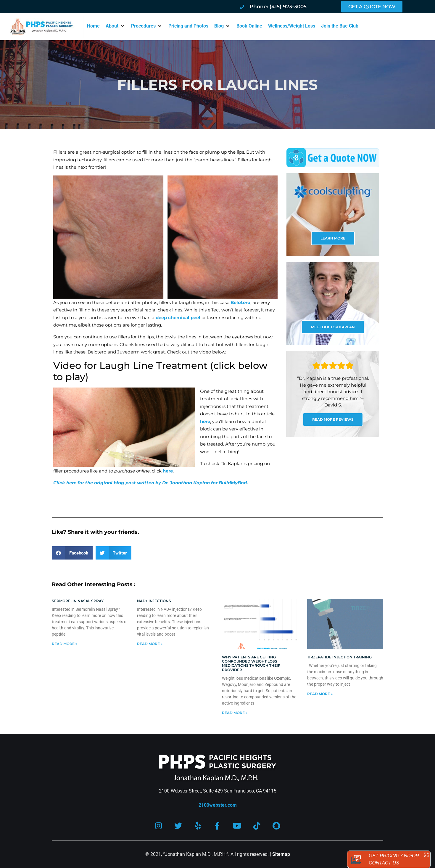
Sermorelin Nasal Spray (78, 601)
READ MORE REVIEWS (333, 419)
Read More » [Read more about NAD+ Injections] (150, 644)
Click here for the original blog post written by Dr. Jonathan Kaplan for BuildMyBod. (151, 483)
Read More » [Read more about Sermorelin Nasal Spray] (65, 644)
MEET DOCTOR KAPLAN (333, 327)
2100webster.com (218, 805)
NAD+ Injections (154, 601)
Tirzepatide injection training (339, 657)
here (205, 421)
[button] (115, 26)
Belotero (240, 302)
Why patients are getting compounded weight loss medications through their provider (251, 663)
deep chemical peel (178, 318)
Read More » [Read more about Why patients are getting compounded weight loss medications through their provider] (235, 713)
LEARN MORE (333, 238)
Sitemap (281, 854)
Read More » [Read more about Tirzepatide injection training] (320, 694)
